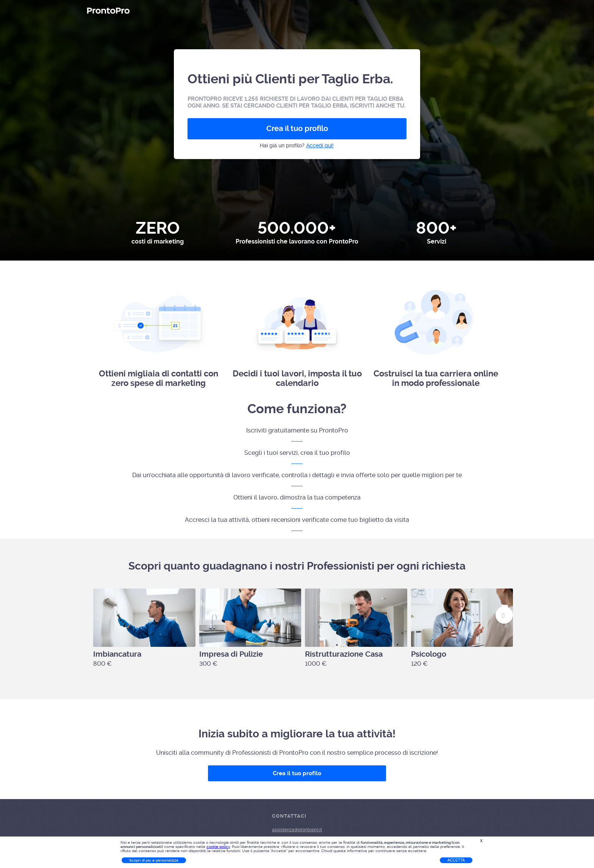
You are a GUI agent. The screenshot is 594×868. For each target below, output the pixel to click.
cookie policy (218, 847)
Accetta (456, 860)
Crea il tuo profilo (297, 129)
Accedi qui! (320, 145)
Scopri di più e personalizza (154, 860)
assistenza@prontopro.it (297, 830)
